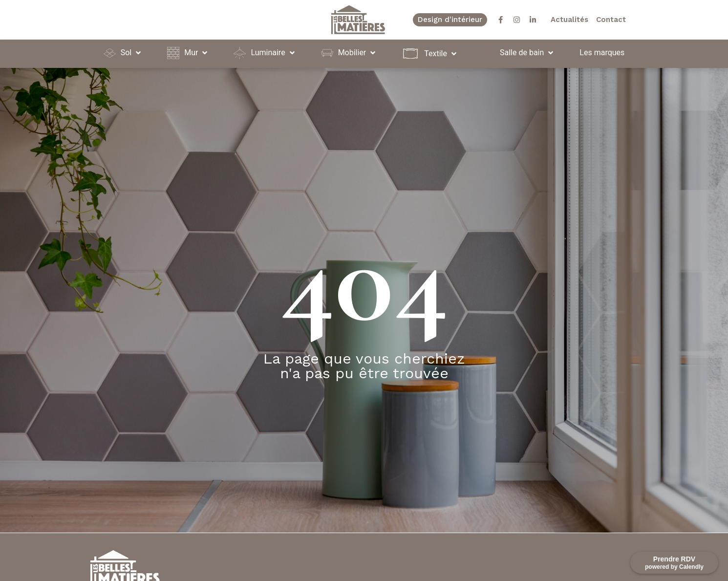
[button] (123, 53)
